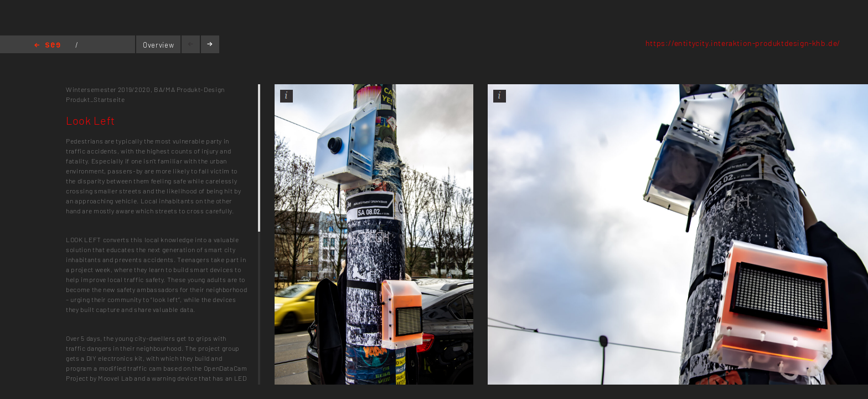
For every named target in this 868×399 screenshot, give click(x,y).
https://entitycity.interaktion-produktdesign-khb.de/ (743, 43)
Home (47, 46)
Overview (158, 45)
